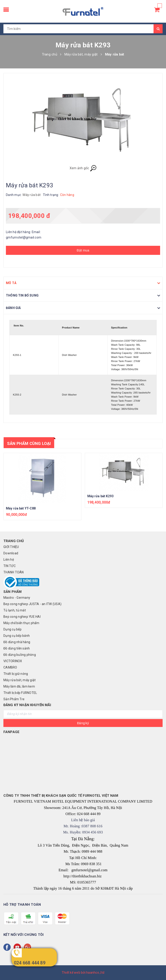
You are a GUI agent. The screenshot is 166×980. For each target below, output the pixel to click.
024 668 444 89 (30, 963)
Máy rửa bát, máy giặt (20, 680)
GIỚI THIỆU (11, 547)
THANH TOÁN (14, 572)
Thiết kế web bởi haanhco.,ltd (83, 973)
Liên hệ (9, 560)
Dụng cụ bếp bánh (17, 636)
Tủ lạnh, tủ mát (15, 610)
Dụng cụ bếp (12, 629)
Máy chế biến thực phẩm (21, 623)
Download (11, 553)
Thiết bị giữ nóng (16, 674)
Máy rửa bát (32, 195)
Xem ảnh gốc (83, 168)
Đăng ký (83, 723)
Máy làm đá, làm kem (19, 686)
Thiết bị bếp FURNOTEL (20, 693)
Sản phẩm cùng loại (29, 443)
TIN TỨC (10, 566)
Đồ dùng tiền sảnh (17, 648)
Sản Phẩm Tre (14, 699)
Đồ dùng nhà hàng (17, 642)
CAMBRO (10, 667)
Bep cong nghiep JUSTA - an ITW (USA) (32, 604)
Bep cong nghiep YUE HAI (22, 617)
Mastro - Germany (17, 598)
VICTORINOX (13, 661)
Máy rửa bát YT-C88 (21, 508)
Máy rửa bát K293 (100, 496)
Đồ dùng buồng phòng (20, 655)
